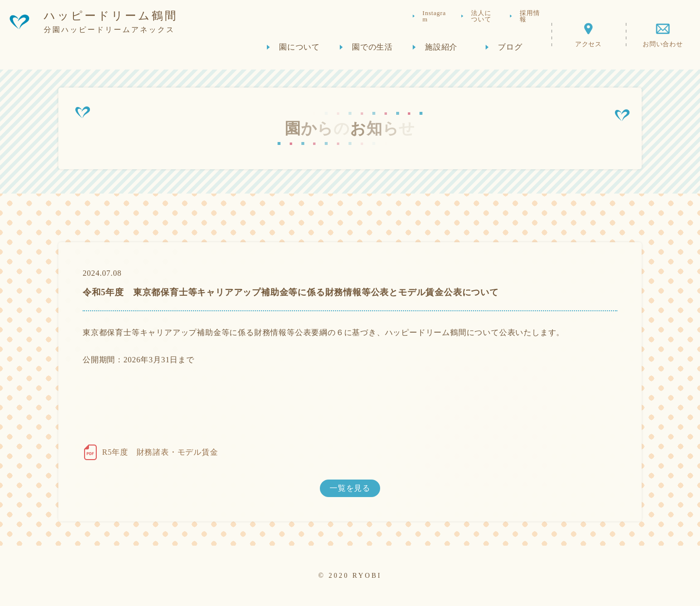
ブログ (510, 49)
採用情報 (530, 18)
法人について (481, 18)
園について (299, 49)
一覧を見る (350, 488)
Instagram (434, 18)
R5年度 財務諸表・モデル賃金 (160, 452)
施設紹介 (441, 49)
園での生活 (372, 49)
